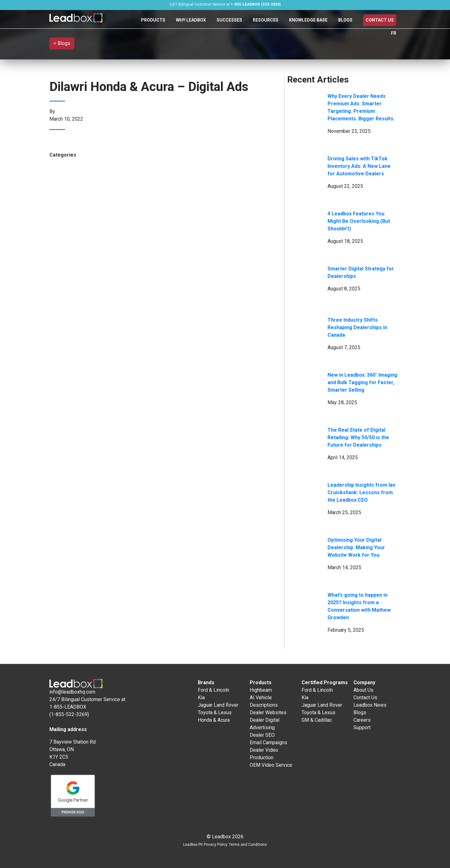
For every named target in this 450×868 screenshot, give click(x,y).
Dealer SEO (262, 735)
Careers (362, 720)
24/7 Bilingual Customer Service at (225, 4)
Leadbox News (370, 705)
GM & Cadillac (317, 720)
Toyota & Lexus (215, 712)
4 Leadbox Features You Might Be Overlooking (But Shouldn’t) (359, 221)
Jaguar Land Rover (218, 705)
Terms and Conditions (248, 845)
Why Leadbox (191, 20)
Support (362, 728)
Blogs (345, 20)
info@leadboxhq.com (72, 692)
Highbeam (261, 690)
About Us (363, 690)
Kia (201, 697)
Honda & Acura (214, 720)
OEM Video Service (271, 765)
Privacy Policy (216, 845)
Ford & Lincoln (213, 690)
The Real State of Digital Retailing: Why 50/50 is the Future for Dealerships (358, 437)
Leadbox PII (193, 845)
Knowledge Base (308, 20)
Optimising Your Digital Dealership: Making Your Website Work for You (356, 547)
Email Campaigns (268, 743)
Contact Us (380, 20)
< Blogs (62, 43)
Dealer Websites (268, 712)
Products (153, 20)
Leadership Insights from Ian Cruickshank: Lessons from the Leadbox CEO (361, 492)
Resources (266, 20)
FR (394, 33)
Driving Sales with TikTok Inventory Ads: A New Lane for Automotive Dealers (359, 166)
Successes (229, 20)
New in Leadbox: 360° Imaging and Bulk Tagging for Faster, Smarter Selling (362, 382)
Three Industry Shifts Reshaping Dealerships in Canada (357, 327)
